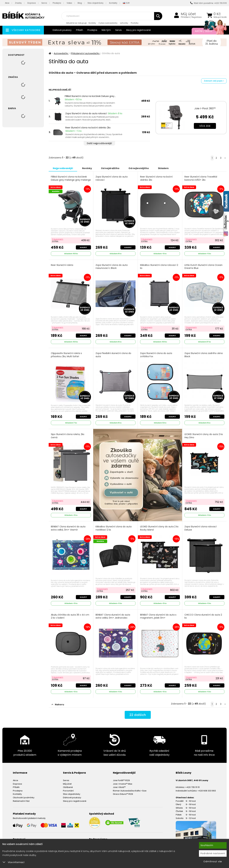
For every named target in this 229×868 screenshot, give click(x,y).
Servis (44, 3)
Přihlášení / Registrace (191, 17)
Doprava (32, 3)
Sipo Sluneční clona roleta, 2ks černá (68, 436)
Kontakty (113, 3)
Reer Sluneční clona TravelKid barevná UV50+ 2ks (201, 178)
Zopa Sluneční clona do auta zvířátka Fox (156, 355)
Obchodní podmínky (24, 798)
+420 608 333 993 (207, 791)
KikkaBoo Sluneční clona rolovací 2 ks (159, 267)
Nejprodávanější (63, 168)
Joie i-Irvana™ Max (123, 784)
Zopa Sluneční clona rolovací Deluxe (201, 528)
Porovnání (68, 791)
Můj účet (188, 14)
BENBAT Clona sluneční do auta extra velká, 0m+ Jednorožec (113, 616)
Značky (18, 3)
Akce (7, 3)
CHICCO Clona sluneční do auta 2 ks (203, 616)
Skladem (163, 168)
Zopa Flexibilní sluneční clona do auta (113, 355)
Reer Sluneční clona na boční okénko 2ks (88, 128)
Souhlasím (207, 845)
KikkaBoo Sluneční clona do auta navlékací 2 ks (114, 528)
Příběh (80, 30)
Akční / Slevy (208, 31)
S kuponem (58, 239)
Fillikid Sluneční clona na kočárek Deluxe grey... (90, 96)
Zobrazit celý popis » (214, 81)
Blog (80, 3)
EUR (126, 3)
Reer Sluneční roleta (62, 265)
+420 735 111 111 (192, 787)
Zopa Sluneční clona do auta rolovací (86, 113)
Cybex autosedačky (108, 23)
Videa (69, 3)
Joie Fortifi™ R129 (121, 780)
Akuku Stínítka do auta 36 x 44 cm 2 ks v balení (70, 616)
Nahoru (58, 705)
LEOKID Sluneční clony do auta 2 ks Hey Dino (204, 436)
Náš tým (106, 30)
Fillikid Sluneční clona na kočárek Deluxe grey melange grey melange (71, 178)
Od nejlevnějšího (139, 168)
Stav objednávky (95, 3)
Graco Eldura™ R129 (123, 794)
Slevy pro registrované (138, 30)
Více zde (205, 126)
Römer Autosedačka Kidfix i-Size (130, 791)
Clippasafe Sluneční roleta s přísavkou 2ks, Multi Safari (66, 355)
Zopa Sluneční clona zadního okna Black (204, 355)
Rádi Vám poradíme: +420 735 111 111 (208, 3)
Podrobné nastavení (213, 853)
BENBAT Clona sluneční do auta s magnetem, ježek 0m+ (158, 616)
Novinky (87, 168)
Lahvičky (124, 23)
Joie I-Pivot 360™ (205, 108)
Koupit (83, 247)
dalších (138, 715)
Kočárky (92, 23)
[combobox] (112, 16)
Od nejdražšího (110, 168)
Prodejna (57, 3)
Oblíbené (68, 787)
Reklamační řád (21, 801)
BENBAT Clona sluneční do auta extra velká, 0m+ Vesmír (68, 528)
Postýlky (135, 23)
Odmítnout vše (213, 861)
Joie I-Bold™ (119, 787)
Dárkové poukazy (62, 30)
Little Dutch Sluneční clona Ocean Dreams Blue (203, 267)
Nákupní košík (220, 17)
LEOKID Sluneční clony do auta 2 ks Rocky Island (159, 528)
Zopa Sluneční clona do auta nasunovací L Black (112, 267)
